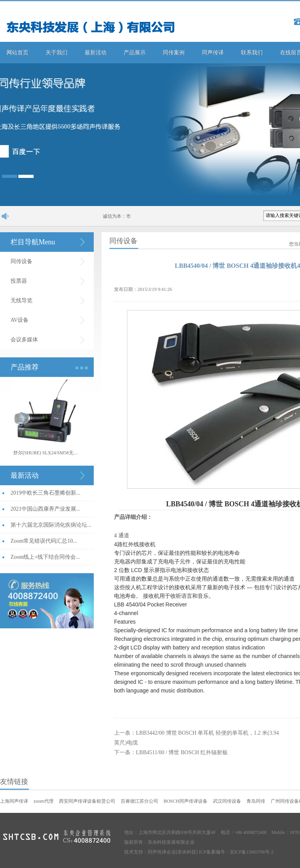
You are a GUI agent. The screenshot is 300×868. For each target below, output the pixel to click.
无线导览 (21, 300)
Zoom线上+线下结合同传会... (45, 557)
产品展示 (135, 53)
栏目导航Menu (33, 242)
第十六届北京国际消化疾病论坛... (51, 525)
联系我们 (252, 53)
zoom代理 (44, 801)
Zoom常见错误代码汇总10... (44, 541)
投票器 (19, 281)
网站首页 (18, 53)
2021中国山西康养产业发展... (46, 509)
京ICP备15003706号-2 (252, 852)
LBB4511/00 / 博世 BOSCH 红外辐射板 (182, 752)
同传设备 (21, 261)
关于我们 (57, 53)
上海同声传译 (14, 801)
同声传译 (213, 53)
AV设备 (20, 320)
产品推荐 (25, 367)
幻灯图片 (9, 45)
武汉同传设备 (227, 801)
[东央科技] (187, 852)
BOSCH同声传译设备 (186, 801)
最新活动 (96, 53)
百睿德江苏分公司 (139, 801)
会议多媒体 (24, 340)
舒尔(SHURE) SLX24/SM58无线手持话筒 (47, 453)
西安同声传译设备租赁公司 (87, 801)
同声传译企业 (162, 852)
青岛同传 (256, 801)
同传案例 (174, 53)
